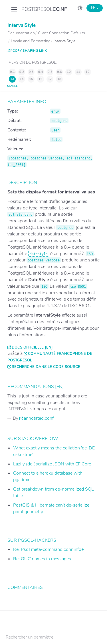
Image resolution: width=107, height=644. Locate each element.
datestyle (39, 254)
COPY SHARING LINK (27, 51)
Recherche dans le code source (46, 367)
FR (95, 8)
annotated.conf (39, 418)
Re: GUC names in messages (42, 559)
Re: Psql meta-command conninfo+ (49, 549)
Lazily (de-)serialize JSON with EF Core (52, 464)
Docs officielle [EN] (32, 347)
